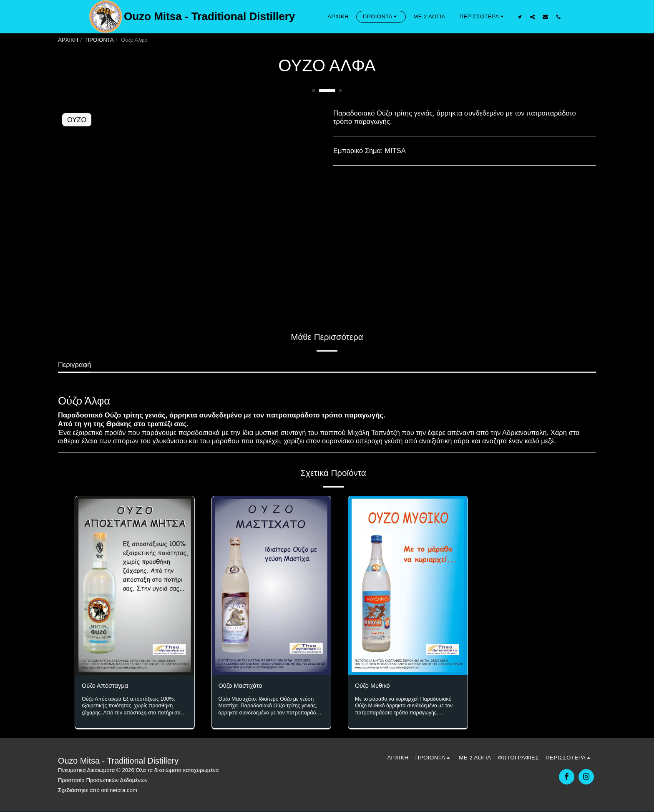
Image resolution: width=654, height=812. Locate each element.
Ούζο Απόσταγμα (108, 686)
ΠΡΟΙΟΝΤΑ (100, 40)
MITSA (395, 151)
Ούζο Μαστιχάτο (243, 686)
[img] (135, 586)
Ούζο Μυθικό (375, 686)
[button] (519, 17)
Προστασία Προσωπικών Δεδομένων (103, 781)
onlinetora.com (119, 791)
